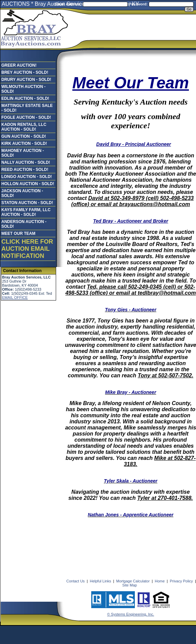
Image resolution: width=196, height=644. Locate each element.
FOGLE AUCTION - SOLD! (26, 117)
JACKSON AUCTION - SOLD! (22, 193)
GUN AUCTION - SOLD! (24, 136)
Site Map (130, 585)
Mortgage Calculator (133, 581)
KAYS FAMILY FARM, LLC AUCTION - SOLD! (26, 212)
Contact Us (75, 581)
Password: (139, 4)
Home (160, 581)
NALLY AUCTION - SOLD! (26, 162)
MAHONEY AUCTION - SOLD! (23, 153)
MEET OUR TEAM (18, 234)
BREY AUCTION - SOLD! (25, 72)
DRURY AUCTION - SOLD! (26, 80)
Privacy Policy (181, 581)
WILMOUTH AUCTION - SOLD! (23, 89)
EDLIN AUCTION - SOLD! (25, 98)
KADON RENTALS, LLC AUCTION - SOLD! (24, 127)
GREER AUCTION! (19, 65)
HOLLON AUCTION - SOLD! (28, 184)
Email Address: (69, 4)
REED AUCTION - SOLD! (25, 170)
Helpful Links (101, 581)
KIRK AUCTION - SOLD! (24, 143)
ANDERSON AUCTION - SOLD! (24, 224)
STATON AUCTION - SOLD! (27, 203)
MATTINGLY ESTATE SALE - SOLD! (27, 108)
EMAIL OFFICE (15, 297)
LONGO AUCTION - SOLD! (27, 177)
